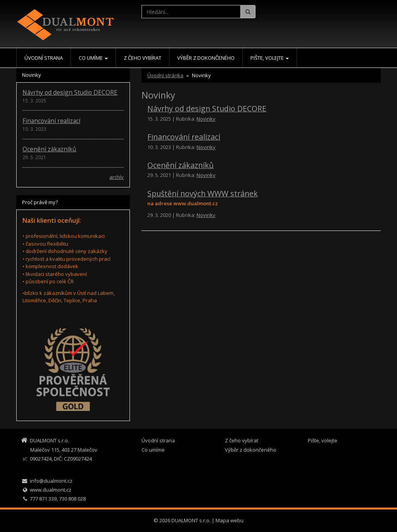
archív (117, 177)
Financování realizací (184, 137)
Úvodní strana (44, 58)
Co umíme (93, 58)
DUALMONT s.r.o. (191, 520)
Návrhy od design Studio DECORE (207, 108)
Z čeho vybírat (142, 58)
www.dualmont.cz (51, 490)
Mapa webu (230, 520)
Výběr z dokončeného (206, 58)
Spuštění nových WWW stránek (203, 193)
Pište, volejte (270, 58)
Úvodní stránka (165, 75)
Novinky (206, 119)
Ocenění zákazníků (180, 165)
